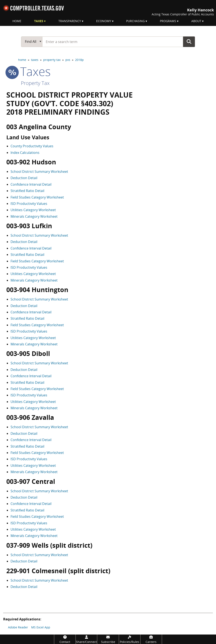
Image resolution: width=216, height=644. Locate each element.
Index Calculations (25, 153)
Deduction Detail (24, 178)
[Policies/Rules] (130, 639)
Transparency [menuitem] (70, 21)
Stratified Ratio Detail (27, 191)
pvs (68, 60)
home (22, 60)
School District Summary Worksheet (39, 172)
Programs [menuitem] (168, 21)
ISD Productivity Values (29, 204)
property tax (52, 60)
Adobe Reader (18, 627)
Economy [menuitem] (104, 21)
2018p (79, 60)
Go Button (189, 42)
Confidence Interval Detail (31, 184)
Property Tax (35, 83)
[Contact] (65, 639)
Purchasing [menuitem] (135, 21)
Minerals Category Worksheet (34, 216)
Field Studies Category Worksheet (37, 197)
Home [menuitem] (17, 21)
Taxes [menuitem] (39, 21)
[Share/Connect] (86, 639)
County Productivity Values (32, 146)
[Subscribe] (108, 639)
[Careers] (151, 639)
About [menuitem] (196, 21)
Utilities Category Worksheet (33, 210)
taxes (35, 60)
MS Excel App (41, 627)
